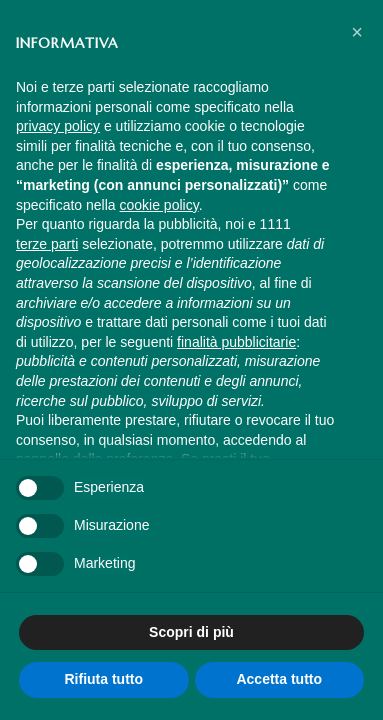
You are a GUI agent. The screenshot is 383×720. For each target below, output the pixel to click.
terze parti (47, 244)
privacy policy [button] (58, 126)
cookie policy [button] (159, 205)
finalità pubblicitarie (236, 342)
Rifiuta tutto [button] (103, 679)
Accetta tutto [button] (279, 679)
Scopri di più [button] (191, 632)
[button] (357, 32)
